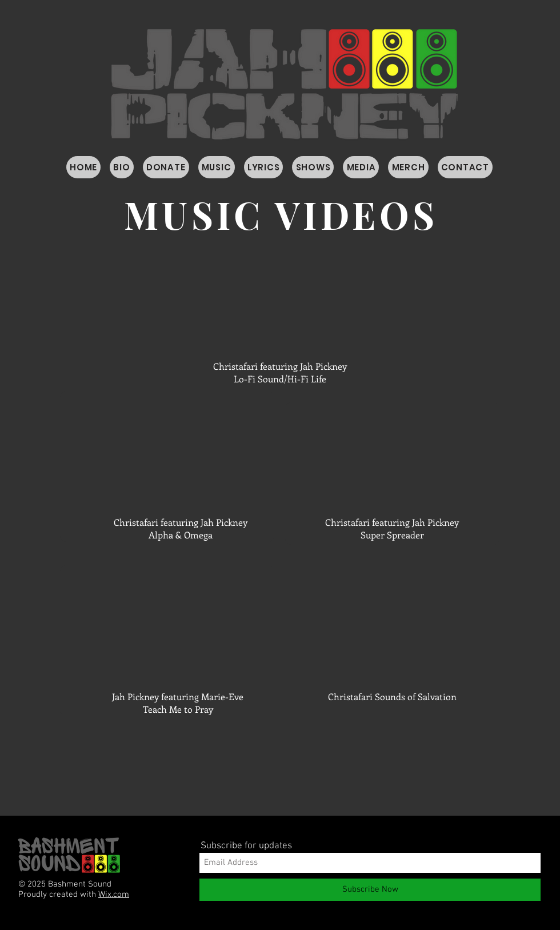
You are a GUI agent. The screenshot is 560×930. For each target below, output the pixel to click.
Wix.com (114, 895)
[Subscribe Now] (370, 890)
